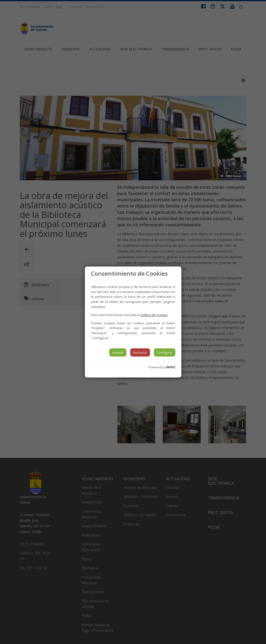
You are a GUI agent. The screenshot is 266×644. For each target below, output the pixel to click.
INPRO (171, 367)
